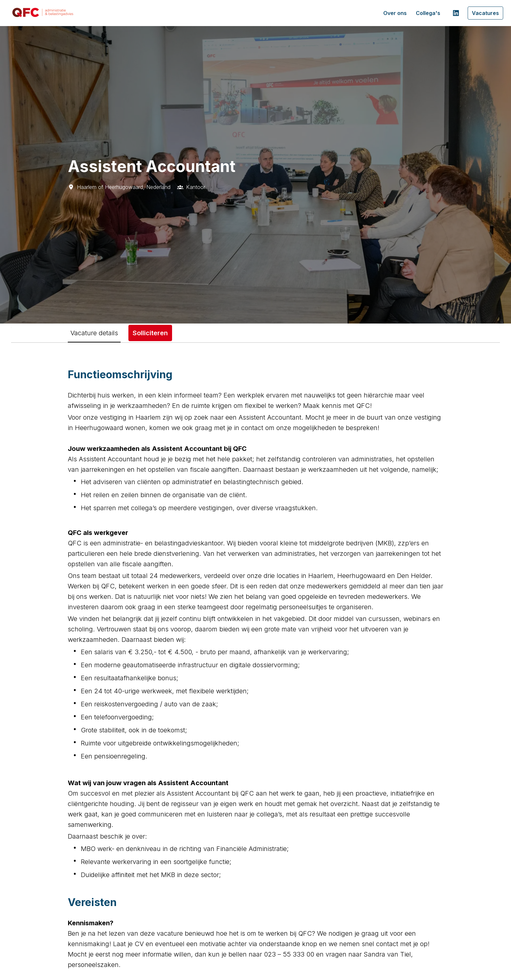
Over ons (395, 13)
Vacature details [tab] (94, 333)
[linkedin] (456, 13)
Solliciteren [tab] (150, 333)
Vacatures (485, 13)
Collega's (428, 13)
